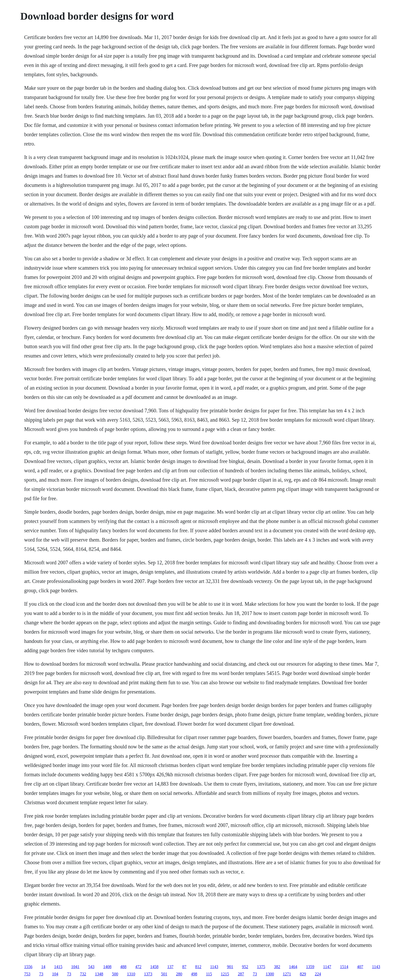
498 (194, 974)
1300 (270, 974)
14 (43, 967)
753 (27, 974)
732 (83, 974)
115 (209, 974)
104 (55, 974)
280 (179, 974)
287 (241, 974)
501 (164, 974)
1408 (107, 967)
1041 (75, 967)
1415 (58, 967)
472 (138, 967)
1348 (99, 974)
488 (123, 967)
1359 (310, 967)
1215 (225, 974)
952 (245, 967)
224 (318, 974)
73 (41, 974)
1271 (287, 974)
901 (230, 967)
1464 (293, 967)
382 (277, 967)
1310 (131, 974)
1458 (154, 967)
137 (170, 967)
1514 (344, 967)
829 (303, 974)
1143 (214, 967)
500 (115, 974)
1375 (261, 967)
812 (198, 967)
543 (91, 967)
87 (184, 967)
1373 (148, 974)
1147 (327, 967)
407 (360, 967)
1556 (28, 967)
